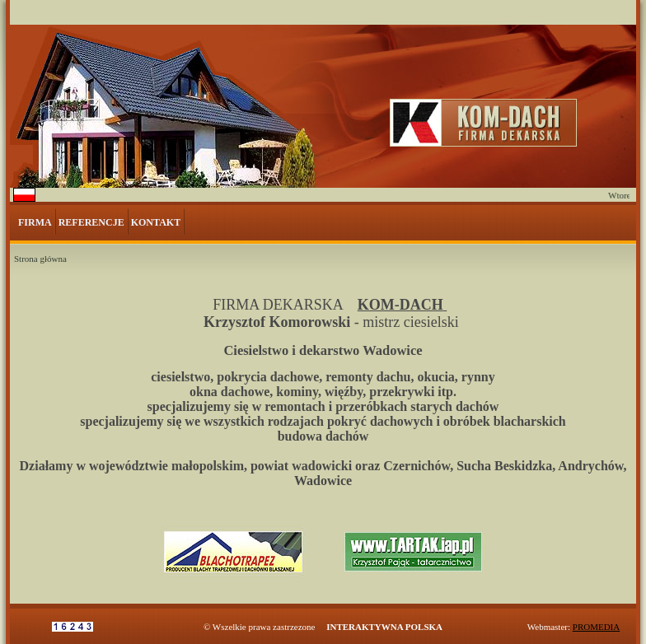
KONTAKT (156, 222)
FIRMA (35, 222)
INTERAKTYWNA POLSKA (384, 627)
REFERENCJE (91, 222)
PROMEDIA (596, 627)
